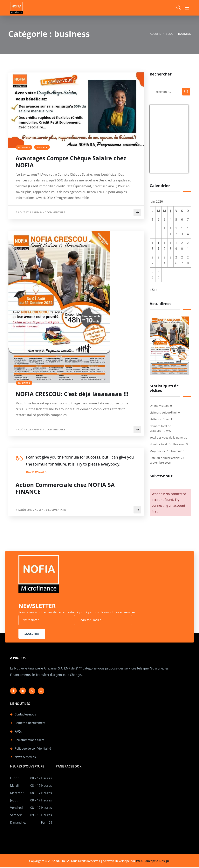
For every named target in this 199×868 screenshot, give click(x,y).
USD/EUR (158, 170)
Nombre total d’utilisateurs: (168, 444)
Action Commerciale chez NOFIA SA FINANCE (67, 489)
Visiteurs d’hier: (160, 419)
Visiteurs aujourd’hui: (164, 412)
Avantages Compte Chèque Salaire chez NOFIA (73, 162)
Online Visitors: (160, 406)
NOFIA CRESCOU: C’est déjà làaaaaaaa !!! (74, 395)
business (24, 147)
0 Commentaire (55, 213)
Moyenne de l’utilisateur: (166, 451)
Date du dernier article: (165, 458)
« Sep (154, 290)
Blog (169, 34)
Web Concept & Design (153, 861)
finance (42, 147)
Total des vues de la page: (167, 437)
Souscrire (32, 634)
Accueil (155, 34)
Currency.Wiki (178, 170)
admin (38, 213)
